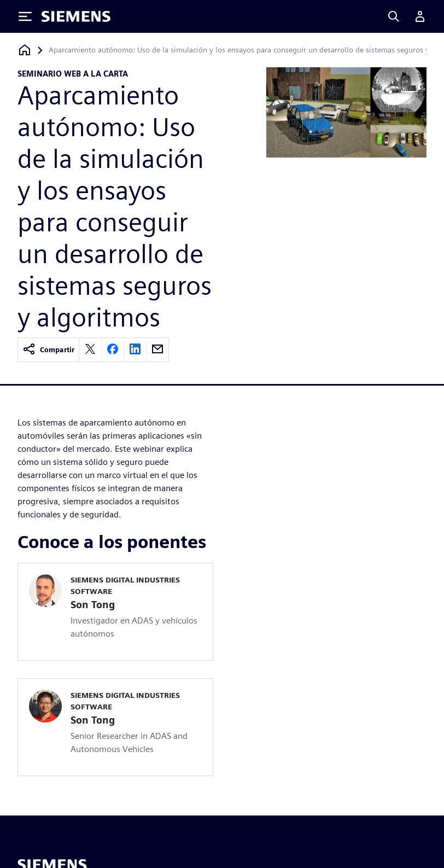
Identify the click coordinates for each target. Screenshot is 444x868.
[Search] (394, 16)
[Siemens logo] (76, 16)
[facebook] (113, 350)
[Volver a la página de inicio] (25, 50)
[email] (157, 350)
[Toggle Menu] (25, 16)
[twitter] (90, 350)
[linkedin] (135, 350)
